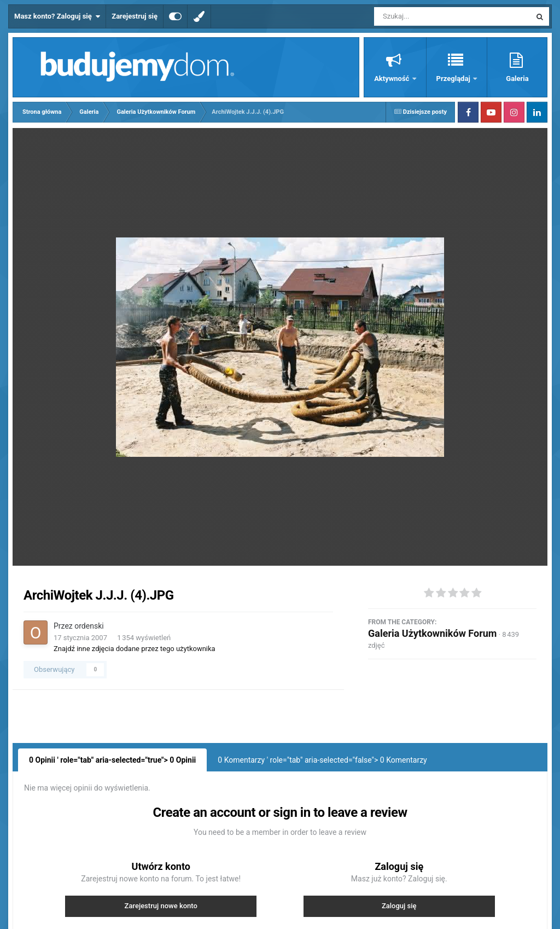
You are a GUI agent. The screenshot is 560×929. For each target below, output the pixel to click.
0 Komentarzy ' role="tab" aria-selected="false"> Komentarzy (322, 760)
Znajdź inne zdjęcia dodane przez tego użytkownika (135, 649)
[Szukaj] (428, 16)
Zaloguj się (399, 906)
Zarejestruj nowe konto (161, 906)
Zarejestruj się (135, 16)
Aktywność (392, 79)
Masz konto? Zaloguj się (57, 16)
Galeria (517, 79)
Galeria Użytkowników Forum (432, 633)
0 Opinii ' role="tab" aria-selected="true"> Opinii (112, 760)
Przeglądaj (454, 79)
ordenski (89, 626)
